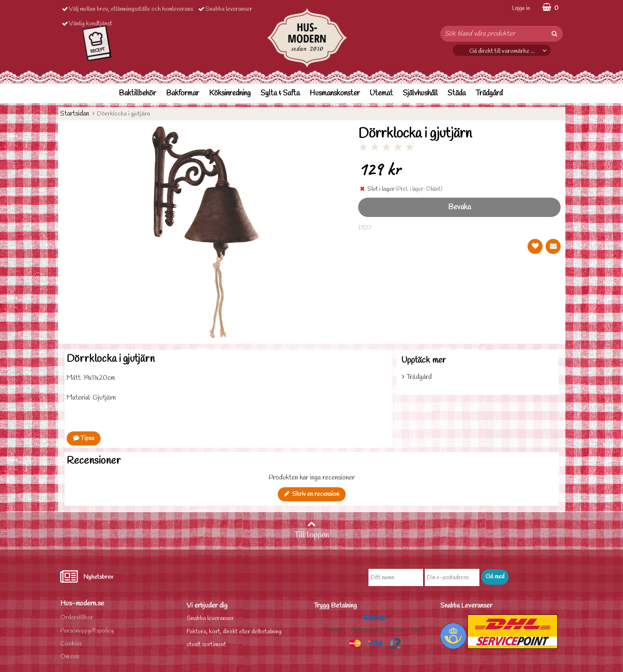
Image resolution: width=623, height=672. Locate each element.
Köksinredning (230, 93)
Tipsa (84, 438)
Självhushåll (420, 93)
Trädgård (489, 93)
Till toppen (312, 530)
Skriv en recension (312, 494)
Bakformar (183, 93)
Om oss (70, 657)
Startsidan (75, 114)
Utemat (381, 93)
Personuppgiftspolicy (87, 631)
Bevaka (459, 207)
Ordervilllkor (77, 618)
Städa (457, 93)
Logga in (521, 8)
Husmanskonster (335, 93)
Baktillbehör (137, 93)
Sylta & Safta (280, 93)
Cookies (71, 644)
